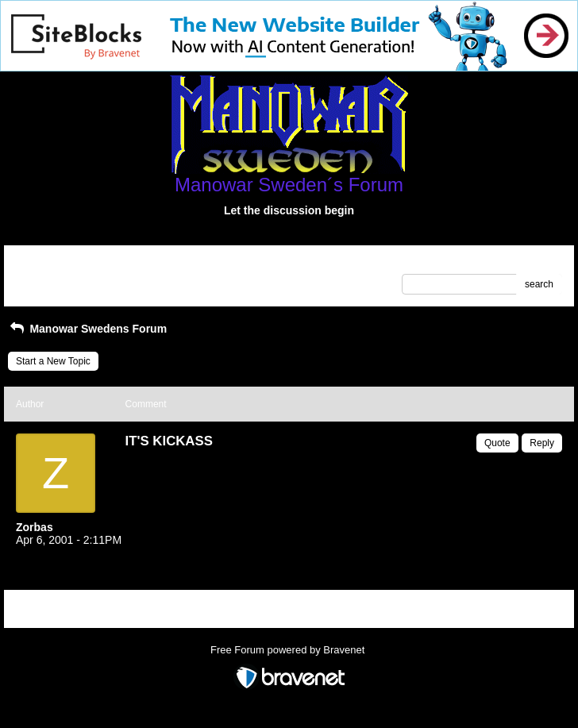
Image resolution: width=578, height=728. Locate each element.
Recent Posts (44, 279)
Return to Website (54, 263)
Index (117, 263)
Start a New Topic (53, 361)
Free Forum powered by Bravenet (289, 650)
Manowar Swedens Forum (87, 329)
